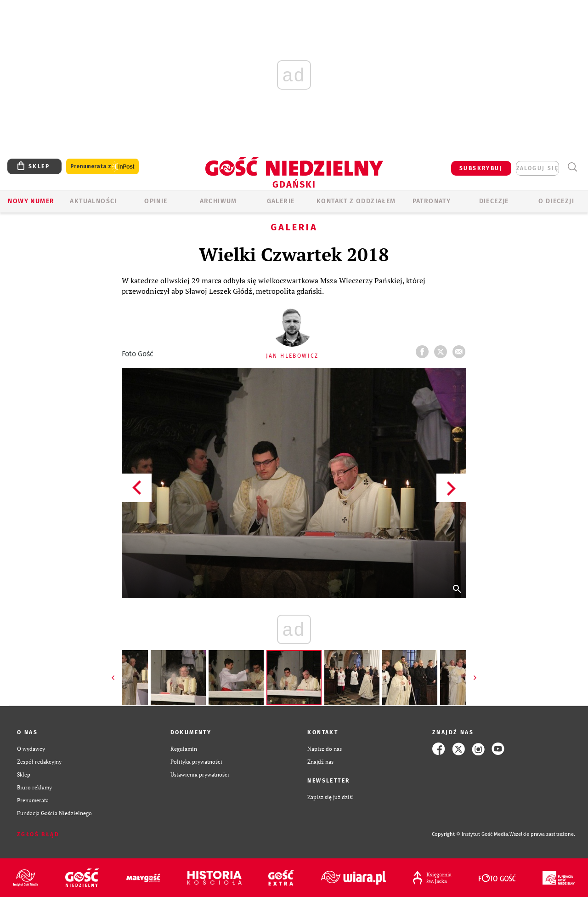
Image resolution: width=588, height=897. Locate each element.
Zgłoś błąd (38, 834)
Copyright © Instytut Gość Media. (471, 834)
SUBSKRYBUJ (481, 168)
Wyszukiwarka (572, 167)
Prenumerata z (102, 167)
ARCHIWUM (218, 201)
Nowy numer (31, 201)
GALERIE (281, 201)
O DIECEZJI (556, 201)
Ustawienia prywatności (200, 774)
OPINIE (156, 201)
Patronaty (432, 201)
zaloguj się (537, 168)
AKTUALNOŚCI (93, 201)
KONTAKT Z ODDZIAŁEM (356, 201)
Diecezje (494, 201)
